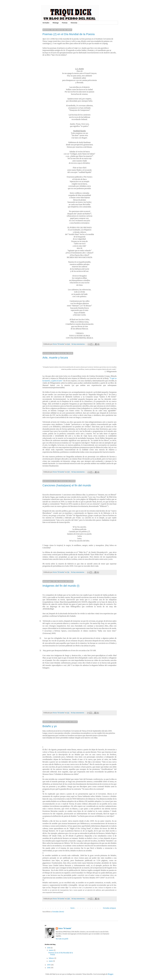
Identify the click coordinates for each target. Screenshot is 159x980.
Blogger (110, 974)
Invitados (46, 23)
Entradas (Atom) (58, 912)
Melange (56, 23)
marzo (51, 950)
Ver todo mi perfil (62, 939)
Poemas (65, 23)
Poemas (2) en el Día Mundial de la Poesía (69, 34)
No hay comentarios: (78, 344)
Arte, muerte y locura (55, 358)
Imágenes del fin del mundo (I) (61, 586)
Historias (74, 23)
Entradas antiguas (109, 908)
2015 (49, 965)
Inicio (72, 908)
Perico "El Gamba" (65, 928)
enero (51, 961)
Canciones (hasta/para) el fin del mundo (67, 485)
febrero (52, 958)
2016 (49, 948)
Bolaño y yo (50, 726)
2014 (49, 968)
